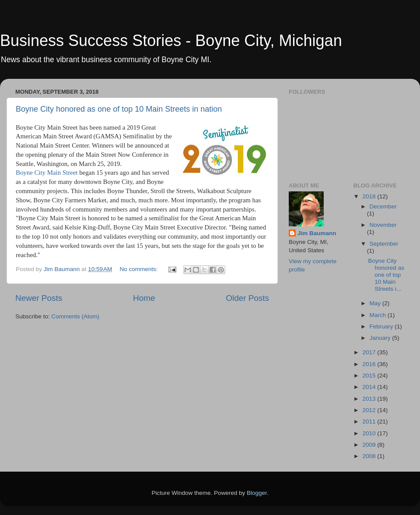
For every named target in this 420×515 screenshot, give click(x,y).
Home (144, 298)
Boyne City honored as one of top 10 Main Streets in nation (119, 109)
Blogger (257, 493)
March (379, 315)
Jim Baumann (317, 233)
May (376, 303)
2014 (370, 387)
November (383, 225)
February (382, 326)
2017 (370, 352)
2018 (370, 196)
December (383, 206)
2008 (370, 456)
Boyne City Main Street (47, 173)
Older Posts (247, 298)
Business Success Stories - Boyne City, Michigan (171, 41)
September (384, 244)
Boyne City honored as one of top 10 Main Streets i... (386, 275)
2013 (370, 399)
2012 (370, 410)
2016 (370, 364)
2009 (370, 445)
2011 (370, 422)
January (381, 338)
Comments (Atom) (76, 316)
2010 (370, 433)
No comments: (140, 269)
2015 (370, 376)
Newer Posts (39, 298)
